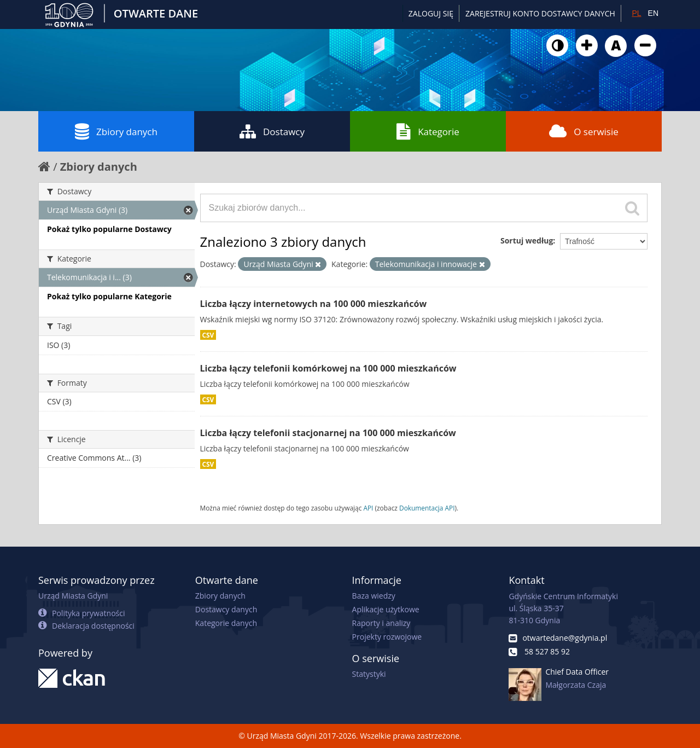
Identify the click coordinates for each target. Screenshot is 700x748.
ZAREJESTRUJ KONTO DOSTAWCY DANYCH (540, 13)
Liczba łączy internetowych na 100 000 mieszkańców (314, 304)
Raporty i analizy (381, 623)
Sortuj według (527, 240)
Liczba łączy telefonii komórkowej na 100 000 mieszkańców (328, 368)
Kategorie (428, 131)
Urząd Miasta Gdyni (73, 596)
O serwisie (584, 131)
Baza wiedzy (374, 596)
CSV (208, 335)
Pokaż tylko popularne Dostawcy (109, 229)
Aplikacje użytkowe (386, 609)
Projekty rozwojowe (387, 637)
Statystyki (369, 674)
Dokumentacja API (427, 508)
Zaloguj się (431, 13)
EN (653, 13)
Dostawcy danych (226, 609)
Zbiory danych (116, 131)
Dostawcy (272, 131)
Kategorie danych (226, 623)
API (368, 508)
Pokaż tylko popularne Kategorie (109, 296)
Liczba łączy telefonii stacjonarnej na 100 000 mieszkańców (328, 433)
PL (636, 13)
